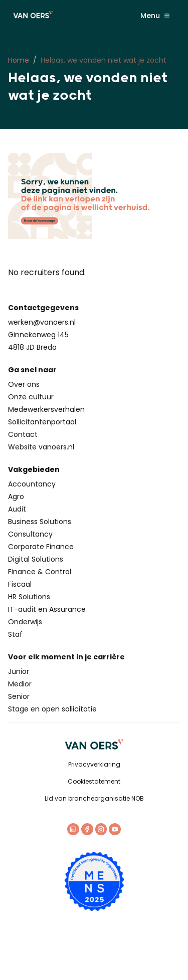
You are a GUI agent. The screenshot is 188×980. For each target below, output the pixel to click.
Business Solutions (40, 522)
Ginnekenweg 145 (38, 335)
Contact (23, 434)
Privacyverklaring (94, 764)
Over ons (24, 384)
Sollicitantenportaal (42, 422)
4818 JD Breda (32, 347)
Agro (16, 497)
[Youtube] (115, 829)
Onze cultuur (31, 397)
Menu (155, 16)
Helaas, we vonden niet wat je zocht (104, 60)
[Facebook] (87, 829)
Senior (19, 696)
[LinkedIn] (73, 829)
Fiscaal (20, 584)
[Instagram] (101, 829)
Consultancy (30, 534)
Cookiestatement (94, 781)
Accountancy (32, 484)
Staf (15, 634)
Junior (19, 671)
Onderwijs (25, 622)
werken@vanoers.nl (42, 322)
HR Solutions (29, 597)
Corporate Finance (41, 547)
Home (19, 60)
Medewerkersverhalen (46, 409)
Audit (17, 509)
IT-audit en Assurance (47, 609)
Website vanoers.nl (41, 447)
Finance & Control (40, 572)
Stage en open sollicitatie (52, 709)
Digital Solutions (36, 559)
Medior (20, 684)
